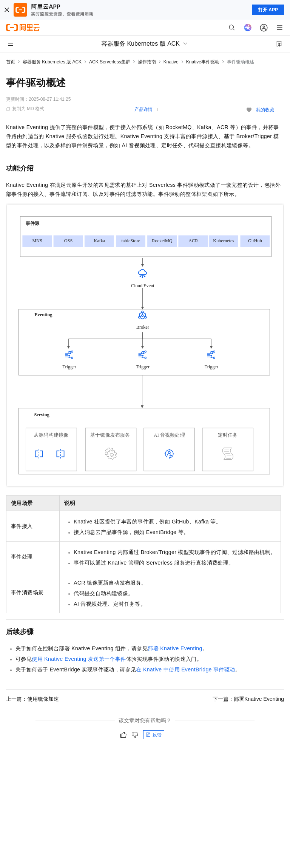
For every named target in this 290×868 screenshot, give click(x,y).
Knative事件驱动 (203, 62)
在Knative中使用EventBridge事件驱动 (185, 669)
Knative (171, 62)
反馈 (154, 735)
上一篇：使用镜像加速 (32, 699)
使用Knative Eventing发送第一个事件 (79, 659)
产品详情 (143, 109)
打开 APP (268, 10)
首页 (11, 62)
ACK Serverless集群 (110, 62)
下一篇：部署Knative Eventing (248, 699)
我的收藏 (265, 110)
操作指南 (147, 62)
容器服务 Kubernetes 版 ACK (52, 62)
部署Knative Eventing (175, 648)
